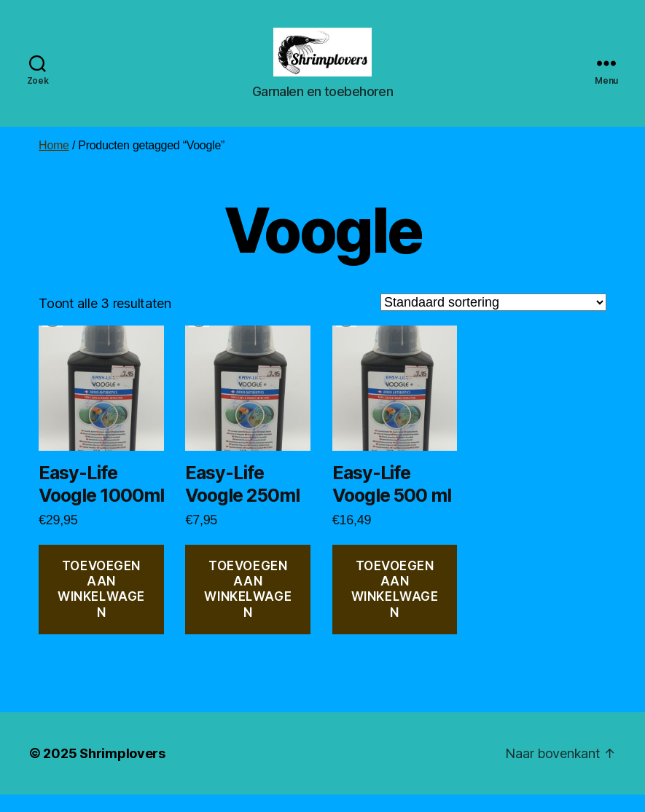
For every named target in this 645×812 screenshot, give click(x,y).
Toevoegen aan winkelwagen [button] (101, 606)
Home (54, 163)
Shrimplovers (122, 771)
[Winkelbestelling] (493, 319)
